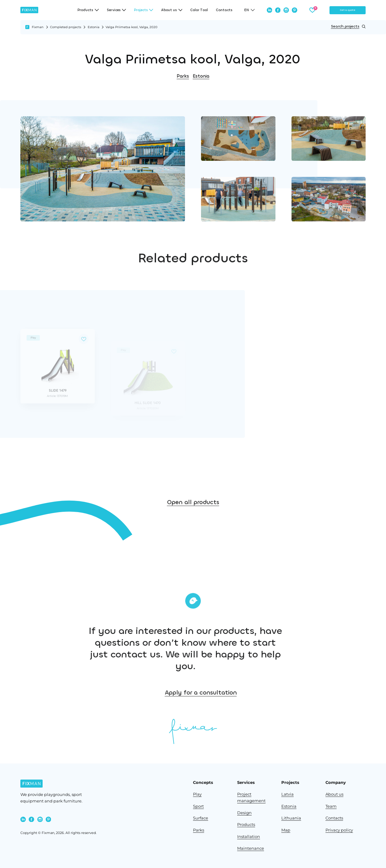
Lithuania (291, 818)
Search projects (348, 27)
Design (244, 813)
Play (197, 794)
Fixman (38, 27)
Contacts (224, 10)
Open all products (193, 517)
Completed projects (66, 27)
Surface (201, 818)
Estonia (94, 27)
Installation (249, 837)
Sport (198, 806)
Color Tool (199, 10)
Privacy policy (339, 830)
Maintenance (251, 848)
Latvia (287, 794)
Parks (183, 76)
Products (246, 825)
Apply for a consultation (244, 693)
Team (331, 806)
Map (286, 830)
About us (334, 794)
